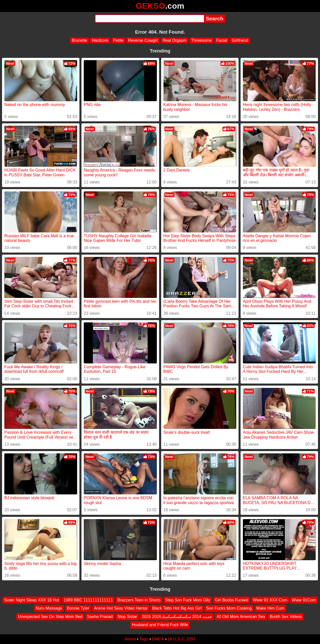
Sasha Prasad (100, 616)
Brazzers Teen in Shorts (139, 600)
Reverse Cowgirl (143, 40)
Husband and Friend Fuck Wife (160, 625)
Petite (118, 40)
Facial (222, 40)
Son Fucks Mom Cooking (229, 608)
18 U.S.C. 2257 (182, 639)
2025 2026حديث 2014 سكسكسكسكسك (177, 616)
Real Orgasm (174, 40)
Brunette (79, 40)
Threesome (201, 40)
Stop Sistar (127, 616)
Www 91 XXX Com (270, 600)
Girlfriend (240, 40)
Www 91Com (304, 600)
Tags (144, 639)
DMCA (158, 639)
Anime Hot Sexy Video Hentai (121, 608)
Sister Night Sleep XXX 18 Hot (32, 600)
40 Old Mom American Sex (241, 616)
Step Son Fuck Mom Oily (188, 600)
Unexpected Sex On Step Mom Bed (50, 616)
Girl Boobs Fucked (232, 600)
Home (130, 639)
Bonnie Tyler (78, 608)
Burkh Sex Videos (286, 616)
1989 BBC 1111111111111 (88, 600)
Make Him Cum (270, 608)
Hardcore (100, 40)
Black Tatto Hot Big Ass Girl (177, 608)
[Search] (150, 19)
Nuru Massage (49, 608)
